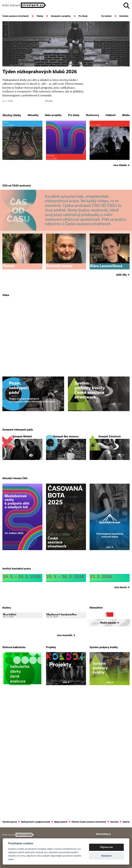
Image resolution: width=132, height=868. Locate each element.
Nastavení (106, 856)
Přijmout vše (107, 847)
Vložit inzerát (110, 741)
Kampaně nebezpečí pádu (18, 490)
